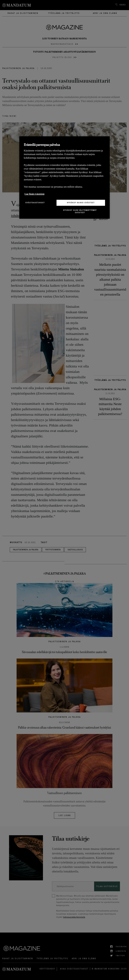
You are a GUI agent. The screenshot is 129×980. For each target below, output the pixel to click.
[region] (64, 178)
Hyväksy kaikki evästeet (81, 203)
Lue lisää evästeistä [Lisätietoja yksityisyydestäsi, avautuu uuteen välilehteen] (35, 194)
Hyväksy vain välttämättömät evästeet (80, 211)
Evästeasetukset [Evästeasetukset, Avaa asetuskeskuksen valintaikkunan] (35, 203)
